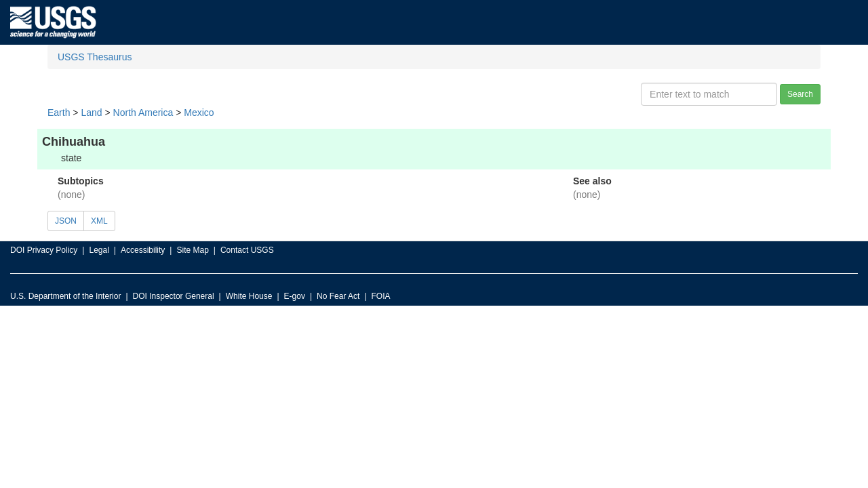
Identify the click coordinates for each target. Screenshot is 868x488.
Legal (99, 250)
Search (800, 94)
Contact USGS (247, 250)
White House (249, 296)
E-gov (295, 296)
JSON (66, 221)
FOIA (381, 296)
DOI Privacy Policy (44, 250)
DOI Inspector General (174, 296)
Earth (59, 113)
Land (91, 113)
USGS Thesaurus (95, 57)
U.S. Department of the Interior (65, 296)
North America (143, 113)
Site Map (192, 250)
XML (99, 221)
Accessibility (143, 250)
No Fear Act (338, 296)
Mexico (199, 113)
